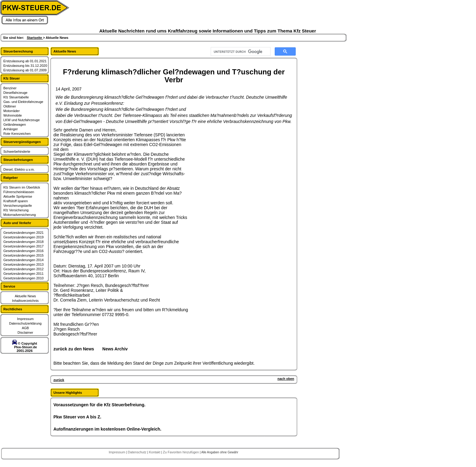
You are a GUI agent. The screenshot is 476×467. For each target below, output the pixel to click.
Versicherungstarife (18, 206)
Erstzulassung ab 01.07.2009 (25, 70)
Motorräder (12, 111)
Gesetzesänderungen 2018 (24, 242)
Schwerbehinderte (17, 152)
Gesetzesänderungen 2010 (24, 278)
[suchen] (240, 52)
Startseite (35, 38)
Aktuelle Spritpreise (18, 196)
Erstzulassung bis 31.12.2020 (25, 66)
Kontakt (155, 452)
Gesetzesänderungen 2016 (24, 251)
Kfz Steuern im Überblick (22, 187)
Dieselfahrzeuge (15, 93)
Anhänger (11, 129)
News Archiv (115, 349)
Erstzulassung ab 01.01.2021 (25, 61)
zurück (59, 380)
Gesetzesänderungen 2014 (24, 260)
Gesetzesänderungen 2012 (24, 269)
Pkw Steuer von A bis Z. (77, 417)
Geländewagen (15, 124)
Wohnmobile (13, 115)
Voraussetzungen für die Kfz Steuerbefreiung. (99, 405)
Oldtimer (10, 106)
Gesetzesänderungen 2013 (24, 264)
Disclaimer (25, 332)
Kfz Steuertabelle (16, 97)
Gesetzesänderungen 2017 (24, 246)
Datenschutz (138, 452)
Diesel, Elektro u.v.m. (19, 169)
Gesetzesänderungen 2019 (24, 237)
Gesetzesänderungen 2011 (24, 274)
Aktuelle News (25, 296)
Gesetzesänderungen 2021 (24, 233)
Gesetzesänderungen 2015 (24, 255)
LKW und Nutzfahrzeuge (22, 120)
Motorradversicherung (20, 215)
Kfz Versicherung (16, 210)
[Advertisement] (233, 165)
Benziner (10, 88)
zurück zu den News (74, 349)
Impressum (25, 319)
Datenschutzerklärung (25, 323)
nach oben (286, 379)
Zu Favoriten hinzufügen (181, 452)
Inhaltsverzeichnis (25, 301)
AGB (25, 328)
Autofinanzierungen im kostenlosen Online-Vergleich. (107, 429)
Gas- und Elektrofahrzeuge (23, 102)
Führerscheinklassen (19, 192)
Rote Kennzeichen (17, 134)
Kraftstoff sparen (16, 201)
